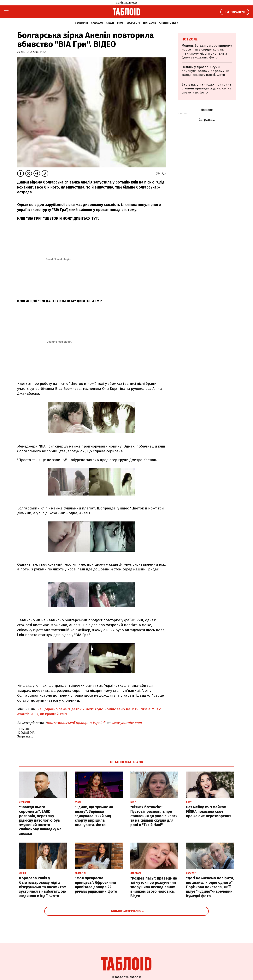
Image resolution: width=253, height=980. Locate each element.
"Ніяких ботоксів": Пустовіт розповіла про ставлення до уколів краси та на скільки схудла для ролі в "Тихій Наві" (154, 816)
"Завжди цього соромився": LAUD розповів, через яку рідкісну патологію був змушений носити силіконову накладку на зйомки (40, 820)
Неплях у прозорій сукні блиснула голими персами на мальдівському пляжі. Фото (206, 71)
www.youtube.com (126, 723)
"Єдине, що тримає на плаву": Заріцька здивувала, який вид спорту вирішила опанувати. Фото (94, 816)
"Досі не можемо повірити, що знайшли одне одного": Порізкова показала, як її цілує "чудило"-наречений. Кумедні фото (210, 887)
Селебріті (81, 23)
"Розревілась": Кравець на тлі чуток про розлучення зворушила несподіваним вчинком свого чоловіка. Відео (154, 887)
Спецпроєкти (169, 23)
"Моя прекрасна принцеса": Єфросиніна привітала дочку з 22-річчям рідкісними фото (96, 885)
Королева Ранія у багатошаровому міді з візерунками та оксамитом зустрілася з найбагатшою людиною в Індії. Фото (43, 887)
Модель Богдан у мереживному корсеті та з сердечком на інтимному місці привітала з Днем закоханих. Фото (207, 51)
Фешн (110, 23)
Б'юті (121, 23)
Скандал (97, 23)
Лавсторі (134, 23)
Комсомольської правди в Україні (75, 723)
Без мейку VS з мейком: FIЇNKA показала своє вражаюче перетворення (209, 812)
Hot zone (150, 23)
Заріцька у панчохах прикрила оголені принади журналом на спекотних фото (207, 88)
